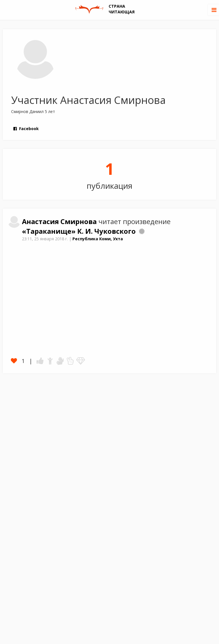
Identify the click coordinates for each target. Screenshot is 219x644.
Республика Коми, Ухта (98, 239)
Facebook (26, 129)
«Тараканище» (50, 231)
